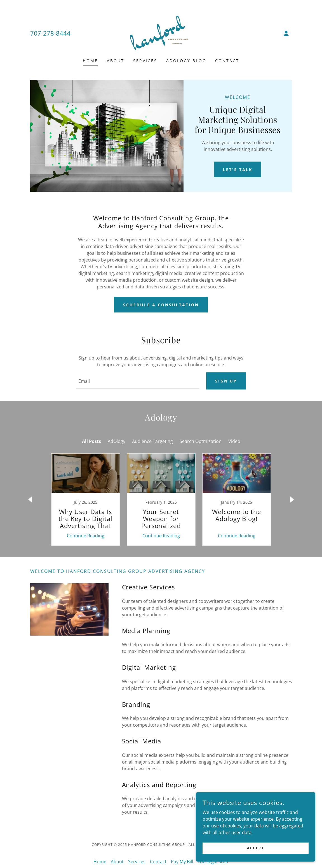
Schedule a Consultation (161, 305)
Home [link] (90, 61)
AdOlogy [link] (117, 442)
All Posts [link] (91, 442)
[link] (161, 33)
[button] (286, 33)
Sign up (226, 381)
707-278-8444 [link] (50, 33)
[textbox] (138, 381)
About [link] (116, 61)
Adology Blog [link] (186, 61)
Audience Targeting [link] (152, 442)
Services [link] (145, 61)
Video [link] (234, 442)
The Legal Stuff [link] (213, 862)
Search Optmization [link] (201, 442)
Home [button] (100, 862)
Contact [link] (227, 61)
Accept (259, 848)
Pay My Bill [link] (182, 862)
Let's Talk (238, 170)
